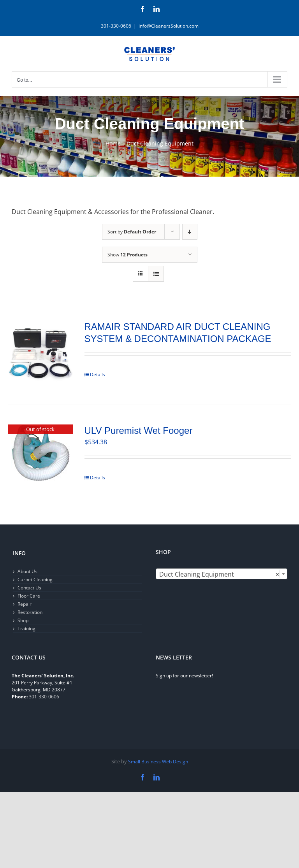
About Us (27, 571)
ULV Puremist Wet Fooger (139, 430)
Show (128, 255)
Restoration (30, 612)
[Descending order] (190, 232)
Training (26, 629)
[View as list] (156, 274)
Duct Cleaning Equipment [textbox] (219, 574)
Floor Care (29, 596)
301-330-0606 (44, 697)
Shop (23, 620)
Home (113, 143)
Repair (25, 604)
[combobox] (222, 574)
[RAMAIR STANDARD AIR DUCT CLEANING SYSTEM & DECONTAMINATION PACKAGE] (40, 353)
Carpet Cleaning (35, 580)
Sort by (132, 232)
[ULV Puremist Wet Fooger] (40, 453)
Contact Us (29, 588)
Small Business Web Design (158, 762)
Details (98, 374)
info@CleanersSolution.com (169, 26)
